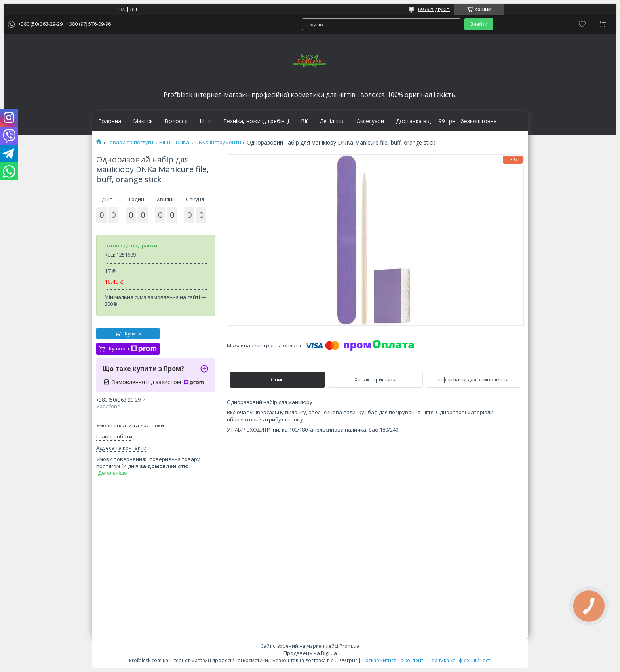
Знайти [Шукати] (479, 24)
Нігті (205, 121)
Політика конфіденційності (460, 660)
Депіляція (332, 121)
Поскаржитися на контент (393, 660)
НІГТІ (165, 142)
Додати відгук (582, 24)
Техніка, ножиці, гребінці (256, 121)
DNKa (183, 142)
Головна (110, 121)
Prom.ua (349, 646)
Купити (133, 334)
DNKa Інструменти (218, 142)
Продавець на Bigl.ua (310, 653)
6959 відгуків (434, 9)
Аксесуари (370, 121)
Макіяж (143, 121)
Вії (304, 121)
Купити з (133, 349)
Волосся (176, 121)
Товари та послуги (130, 142)
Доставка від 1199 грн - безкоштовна (446, 121)
